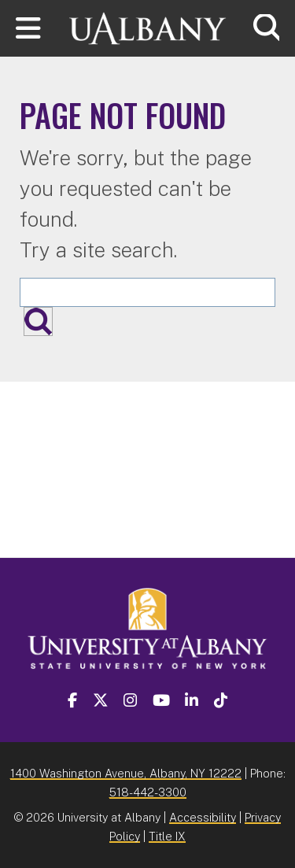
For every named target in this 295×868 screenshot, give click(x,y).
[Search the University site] (147, 292)
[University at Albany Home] (148, 26)
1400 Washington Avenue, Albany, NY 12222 (126, 773)
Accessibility (203, 817)
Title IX (167, 836)
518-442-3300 (148, 792)
